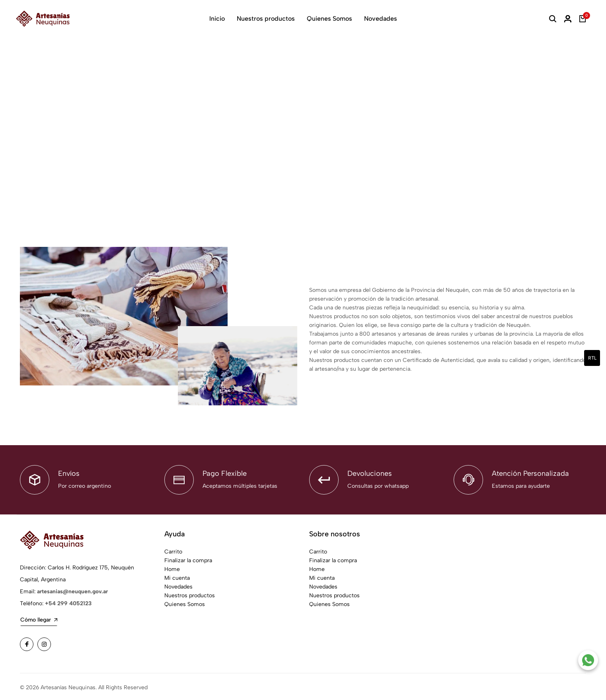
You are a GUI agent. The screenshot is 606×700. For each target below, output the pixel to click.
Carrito (173, 550)
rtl (592, 358)
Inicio (217, 19)
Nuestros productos (266, 19)
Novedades (381, 19)
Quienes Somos (329, 19)
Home (172, 568)
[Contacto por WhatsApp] (588, 660)
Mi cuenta (177, 576)
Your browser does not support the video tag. (303, 125)
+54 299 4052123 (68, 602)
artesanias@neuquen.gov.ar (72, 590)
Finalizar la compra (188, 559)
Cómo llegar (39, 618)
